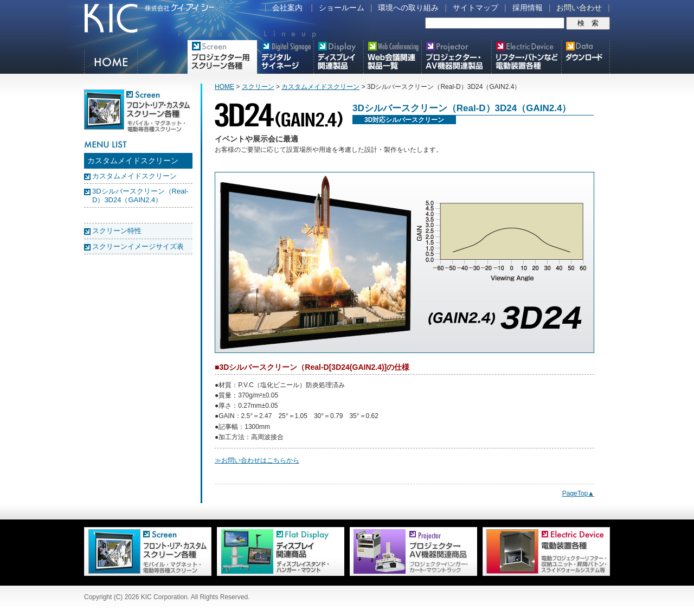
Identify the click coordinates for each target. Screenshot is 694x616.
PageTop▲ (578, 493)
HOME (111, 62)
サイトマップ (475, 8)
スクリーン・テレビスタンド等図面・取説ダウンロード (586, 57)
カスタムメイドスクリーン (134, 176)
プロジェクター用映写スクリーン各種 (222, 57)
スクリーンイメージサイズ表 (138, 246)
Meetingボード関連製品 (393, 57)
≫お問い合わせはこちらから (257, 460)
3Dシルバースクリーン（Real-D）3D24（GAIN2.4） (140, 195)
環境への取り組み (408, 8)
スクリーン (258, 87)
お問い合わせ (579, 8)
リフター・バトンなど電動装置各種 (526, 57)
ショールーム (342, 8)
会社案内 (287, 8)
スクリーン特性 (117, 231)
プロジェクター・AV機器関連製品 (457, 57)
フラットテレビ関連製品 (339, 57)
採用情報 (528, 8)
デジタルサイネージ (285, 57)
